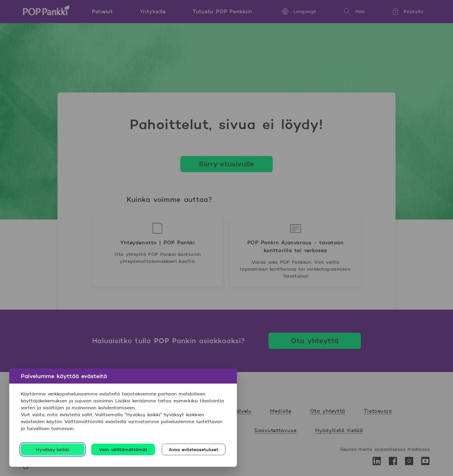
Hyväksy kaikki (53, 449)
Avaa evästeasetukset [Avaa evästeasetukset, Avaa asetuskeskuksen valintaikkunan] (194, 449)
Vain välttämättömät (123, 449)
